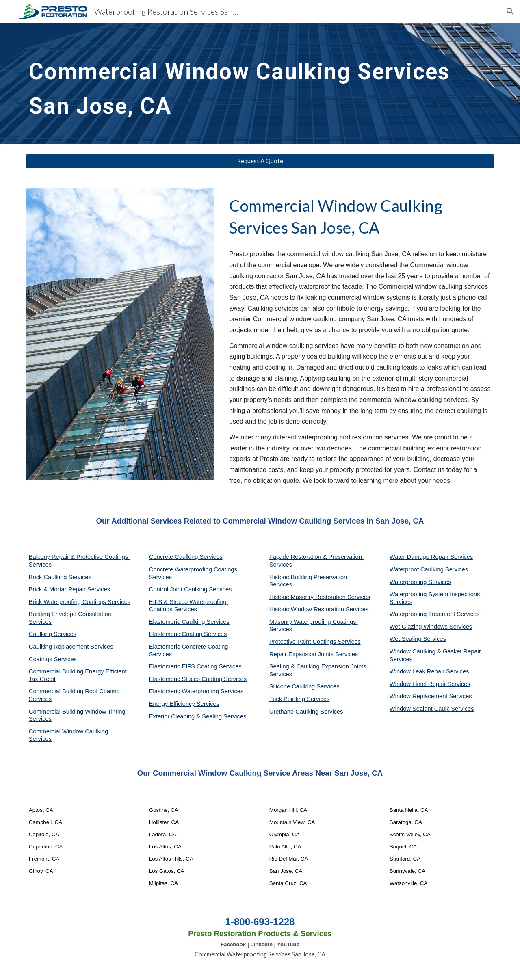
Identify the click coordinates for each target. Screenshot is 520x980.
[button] (510, 11)
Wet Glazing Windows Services (431, 627)
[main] (260, 83)
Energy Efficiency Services (184, 704)
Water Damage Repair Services (431, 557)
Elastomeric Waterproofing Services (196, 691)
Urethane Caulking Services (306, 712)
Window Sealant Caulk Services (432, 709)
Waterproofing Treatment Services (435, 614)
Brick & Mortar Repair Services (69, 589)
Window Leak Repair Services (429, 671)
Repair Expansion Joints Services (314, 654)
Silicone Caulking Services (304, 686)
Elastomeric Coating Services (188, 634)
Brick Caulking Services (60, 577)
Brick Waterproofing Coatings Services (80, 602)
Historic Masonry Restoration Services (320, 597)
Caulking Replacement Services (71, 647)
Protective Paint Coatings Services (315, 642)
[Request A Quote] (260, 161)
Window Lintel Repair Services (430, 684)
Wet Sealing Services (418, 639)
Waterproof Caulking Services (429, 569)
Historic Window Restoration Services (319, 609)
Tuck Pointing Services (300, 699)
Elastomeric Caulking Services (189, 622)
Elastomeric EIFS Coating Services (195, 666)
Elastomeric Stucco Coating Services (198, 679)
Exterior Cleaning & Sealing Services (198, 716)
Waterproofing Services (420, 582)
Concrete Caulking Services (186, 557)
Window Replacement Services (431, 696)
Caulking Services (53, 634)
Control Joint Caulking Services (191, 589)
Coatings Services (53, 659)
